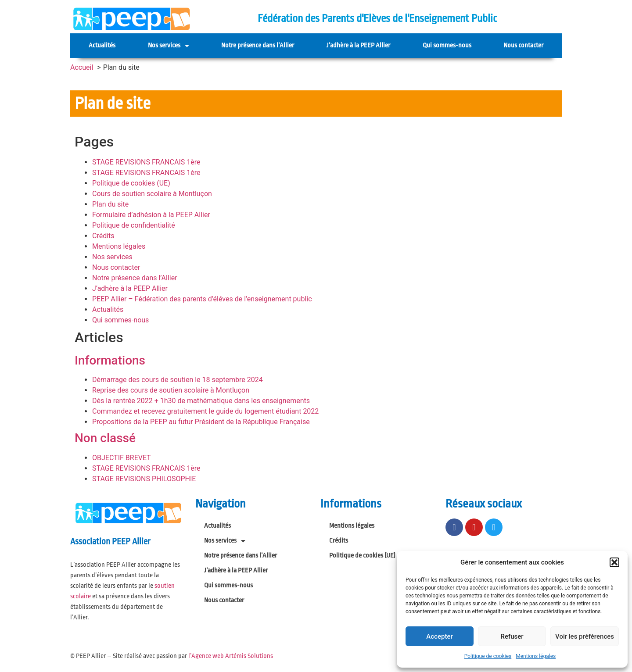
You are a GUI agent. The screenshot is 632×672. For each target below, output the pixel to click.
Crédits (103, 236)
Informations (110, 360)
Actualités (102, 45)
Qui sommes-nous (447, 45)
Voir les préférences (585, 636)
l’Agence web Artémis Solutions (231, 656)
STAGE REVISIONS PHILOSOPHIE (144, 479)
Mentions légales (536, 656)
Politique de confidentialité (134, 225)
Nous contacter (523, 45)
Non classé (105, 438)
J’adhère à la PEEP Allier (358, 45)
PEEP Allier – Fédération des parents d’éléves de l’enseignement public (202, 299)
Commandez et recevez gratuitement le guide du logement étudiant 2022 (205, 411)
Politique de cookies (488, 656)
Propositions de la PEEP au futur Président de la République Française (201, 422)
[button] (614, 562)
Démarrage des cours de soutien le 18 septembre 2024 (178, 380)
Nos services (169, 46)
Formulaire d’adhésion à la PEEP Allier (151, 215)
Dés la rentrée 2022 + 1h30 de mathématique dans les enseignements (201, 401)
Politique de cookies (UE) (131, 183)
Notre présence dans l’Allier (258, 45)
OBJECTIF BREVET (122, 458)
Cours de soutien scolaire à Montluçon (152, 194)
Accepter (439, 636)
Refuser (512, 636)
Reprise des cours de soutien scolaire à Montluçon (171, 390)
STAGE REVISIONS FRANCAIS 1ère (146, 162)
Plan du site (110, 204)
